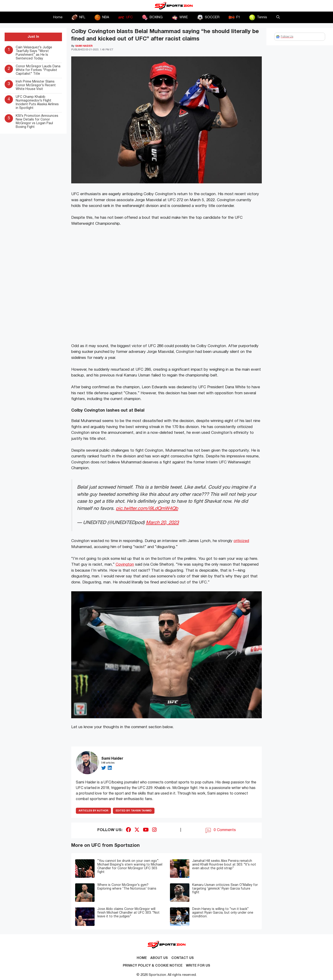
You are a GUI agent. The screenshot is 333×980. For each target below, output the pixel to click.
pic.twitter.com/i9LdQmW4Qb (147, 509)
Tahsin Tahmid (134, 811)
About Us (159, 958)
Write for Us (198, 966)
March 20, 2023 (162, 523)
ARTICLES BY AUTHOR (93, 811)
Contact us (183, 958)
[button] (278, 17)
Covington (125, 565)
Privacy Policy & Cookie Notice (153, 966)
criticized (241, 541)
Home (58, 17)
